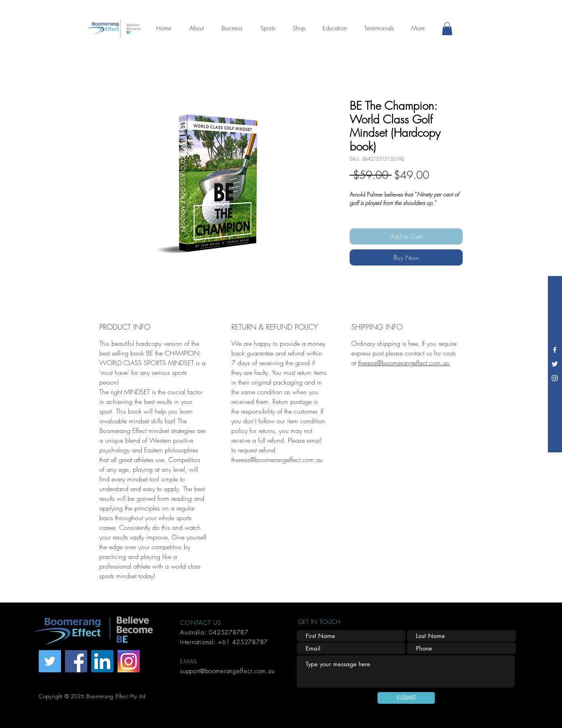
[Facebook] (555, 350)
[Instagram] (555, 378)
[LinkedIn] (102, 661)
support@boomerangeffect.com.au (228, 671)
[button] (447, 29)
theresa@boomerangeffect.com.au (404, 363)
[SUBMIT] (406, 698)
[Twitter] (555, 364)
